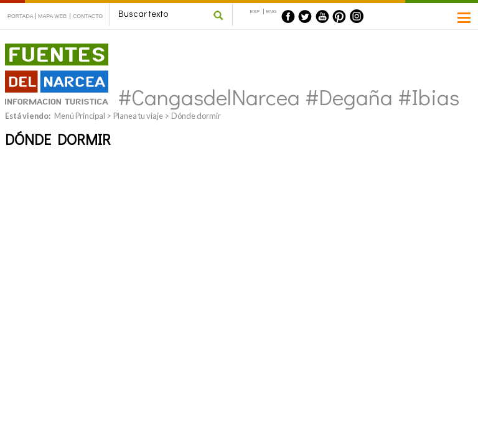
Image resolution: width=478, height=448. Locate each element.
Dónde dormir (196, 116)
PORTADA (21, 16)
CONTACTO (88, 16)
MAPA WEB (52, 16)
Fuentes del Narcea (49, 49)
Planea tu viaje (138, 116)
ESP (255, 12)
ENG (272, 12)
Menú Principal (80, 116)
